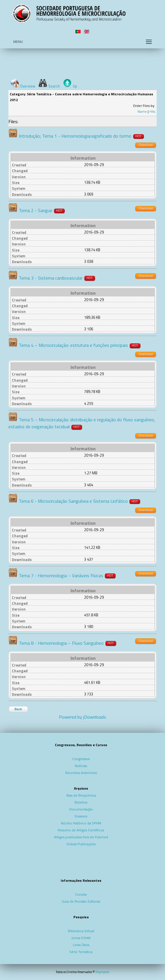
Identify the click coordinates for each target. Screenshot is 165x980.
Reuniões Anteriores (81, 773)
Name (142, 111)
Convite (81, 894)
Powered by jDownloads (82, 717)
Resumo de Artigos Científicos (81, 830)
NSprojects (102, 972)
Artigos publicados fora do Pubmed (81, 837)
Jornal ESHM (81, 938)
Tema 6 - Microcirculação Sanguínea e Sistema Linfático (73, 501)
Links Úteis (81, 945)
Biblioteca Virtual (81, 931)
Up (75, 86)
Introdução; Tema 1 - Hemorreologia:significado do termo (75, 136)
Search (54, 86)
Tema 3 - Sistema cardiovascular (51, 278)
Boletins (81, 802)
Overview (28, 86)
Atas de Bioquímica (81, 795)
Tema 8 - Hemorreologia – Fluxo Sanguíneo (61, 643)
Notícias (81, 766)
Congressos (81, 759)
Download (146, 145)
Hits (152, 111)
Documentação (81, 809)
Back (18, 709)
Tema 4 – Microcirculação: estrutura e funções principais (73, 345)
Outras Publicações (81, 844)
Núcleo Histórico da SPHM (81, 823)
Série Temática (81, 952)
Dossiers (81, 816)
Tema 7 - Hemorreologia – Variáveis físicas (61, 575)
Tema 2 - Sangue (36, 210)
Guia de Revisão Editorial (81, 901)
